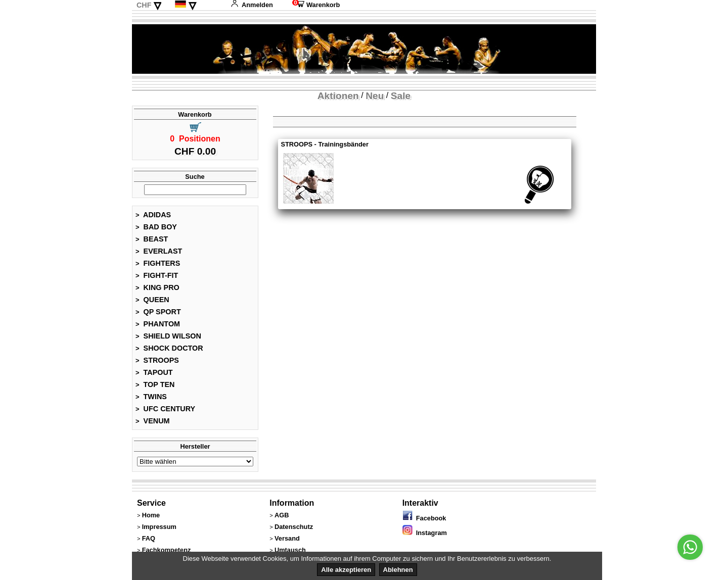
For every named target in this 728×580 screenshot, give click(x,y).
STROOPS (157, 360)
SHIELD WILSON (168, 336)
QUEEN (152, 300)
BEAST (152, 239)
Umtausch (290, 550)
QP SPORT (158, 312)
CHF (144, 5)
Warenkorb (316, 5)
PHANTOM (158, 324)
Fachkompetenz (167, 550)
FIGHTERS (158, 263)
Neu (375, 96)
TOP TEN (155, 384)
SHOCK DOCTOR (169, 348)
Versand (287, 538)
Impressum (159, 527)
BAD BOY (156, 227)
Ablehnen (398, 570)
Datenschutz (294, 527)
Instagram (425, 533)
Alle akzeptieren (346, 570)
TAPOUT (154, 372)
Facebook (424, 518)
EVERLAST (159, 251)
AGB (282, 515)
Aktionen (338, 96)
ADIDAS (153, 215)
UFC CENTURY (165, 409)
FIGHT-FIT (157, 275)
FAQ (149, 538)
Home (151, 515)
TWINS (151, 397)
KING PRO (157, 287)
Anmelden (252, 5)
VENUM (153, 421)
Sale (401, 96)
